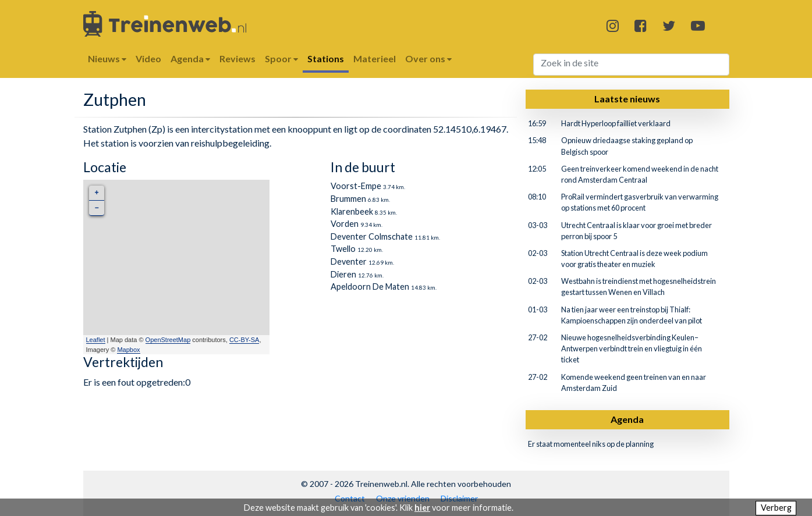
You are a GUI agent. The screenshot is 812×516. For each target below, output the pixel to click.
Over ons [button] (428, 58)
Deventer (349, 261)
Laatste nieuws (627, 99)
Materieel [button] (375, 58)
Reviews (237, 58)
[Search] (631, 65)
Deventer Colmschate (372, 236)
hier (422, 508)
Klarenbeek (352, 211)
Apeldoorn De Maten (370, 287)
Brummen (348, 199)
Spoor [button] (281, 58)
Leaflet (96, 340)
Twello (343, 249)
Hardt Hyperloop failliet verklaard (616, 123)
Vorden (345, 224)
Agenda (627, 419)
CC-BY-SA (244, 340)
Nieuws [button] (107, 58)
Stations (326, 58)
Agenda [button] (190, 58)
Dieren (343, 274)
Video (148, 58)
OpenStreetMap (168, 340)
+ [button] (96, 193)
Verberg (776, 508)
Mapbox (128, 350)
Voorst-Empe (356, 186)
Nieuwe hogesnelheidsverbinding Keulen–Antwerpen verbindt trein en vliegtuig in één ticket (632, 348)
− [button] (96, 208)
